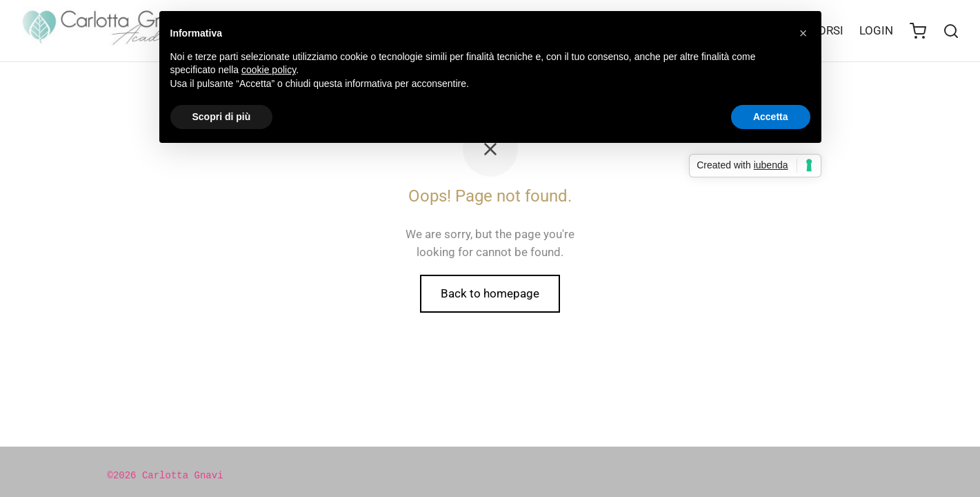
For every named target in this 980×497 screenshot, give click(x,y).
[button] (803, 33)
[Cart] (918, 31)
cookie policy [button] (269, 70)
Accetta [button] (771, 117)
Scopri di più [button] (222, 117)
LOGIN (876, 30)
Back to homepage (490, 293)
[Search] (951, 31)
